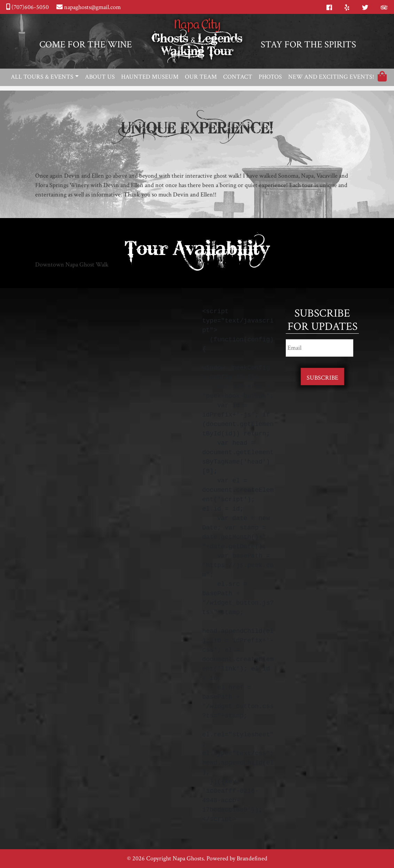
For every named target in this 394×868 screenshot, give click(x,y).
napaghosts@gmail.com (92, 7)
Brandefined (252, 858)
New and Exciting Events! (331, 77)
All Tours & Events (42, 77)
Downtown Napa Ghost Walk (72, 265)
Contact (238, 77)
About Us (100, 77)
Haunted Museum (150, 77)
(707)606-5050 (29, 7)
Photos (270, 77)
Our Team (201, 77)
